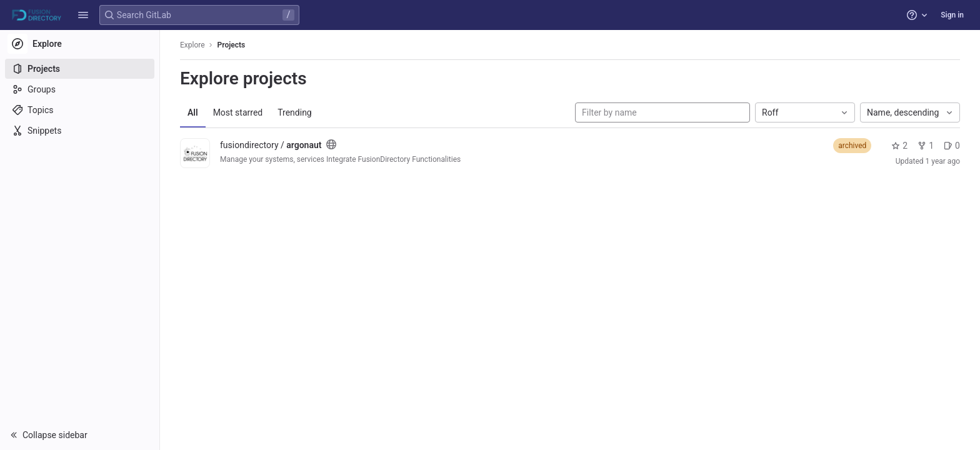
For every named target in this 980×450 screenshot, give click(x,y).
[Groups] (80, 89)
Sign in (952, 15)
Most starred (238, 112)
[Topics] (80, 110)
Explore (192, 45)
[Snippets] (80, 131)
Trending (295, 112)
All (193, 112)
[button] (83, 15)
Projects (232, 45)
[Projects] (80, 69)
